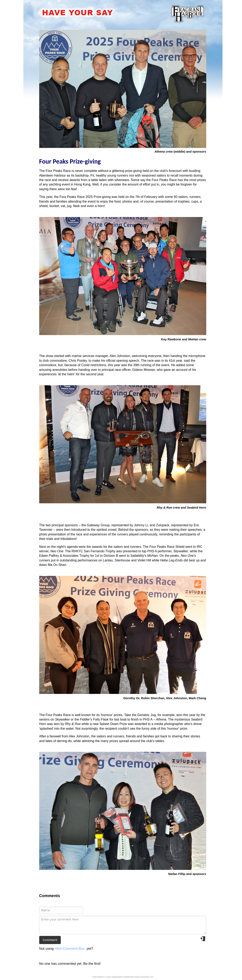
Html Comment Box (70, 949)
